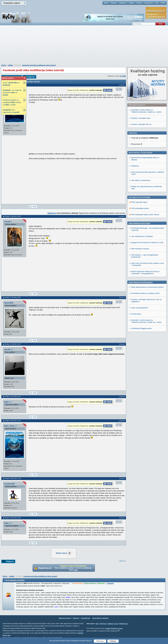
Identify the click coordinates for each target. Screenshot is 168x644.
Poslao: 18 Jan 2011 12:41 (13, 421)
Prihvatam (100, 641)
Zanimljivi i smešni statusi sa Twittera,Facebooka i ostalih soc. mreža (146, 111)
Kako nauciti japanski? (140, 308)
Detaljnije (111, 583)
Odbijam (113, 641)
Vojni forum (103, 624)
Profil (34, 206)
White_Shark (9, 426)
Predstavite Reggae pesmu (142, 328)
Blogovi (132, 3)
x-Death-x (8, 222)
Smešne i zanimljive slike (141, 118)
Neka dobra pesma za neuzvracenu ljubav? (148, 287)
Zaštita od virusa (113, 624)
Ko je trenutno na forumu (15, 580)
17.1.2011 (123, 76)
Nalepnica (135, 166)
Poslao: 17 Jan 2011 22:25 (13, 344)
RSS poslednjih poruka (140, 208)
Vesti (97, 624)
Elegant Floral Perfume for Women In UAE (147, 243)
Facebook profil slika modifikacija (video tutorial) (39, 65)
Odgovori (31, 77)
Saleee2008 (9, 303)
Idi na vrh (123, 561)
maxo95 (7, 349)
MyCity (106, 3)
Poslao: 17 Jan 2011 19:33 (13, 216)
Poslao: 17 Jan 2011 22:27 (13, 397)
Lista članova (148, 3)
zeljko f (7, 402)
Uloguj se (114, 3)
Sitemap (76, 618)
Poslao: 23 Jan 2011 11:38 (13, 479)
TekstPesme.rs (124, 624)
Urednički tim (86, 618)
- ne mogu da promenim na (12, 92)
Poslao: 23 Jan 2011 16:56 (13, 518)
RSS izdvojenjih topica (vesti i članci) (145, 215)
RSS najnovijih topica (139, 202)
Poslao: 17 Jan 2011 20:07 (13, 298)
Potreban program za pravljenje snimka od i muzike (12, 102)
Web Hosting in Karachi (140, 249)
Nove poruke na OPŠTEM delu (141, 282)
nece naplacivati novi (11, 111)
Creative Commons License (114, 628)
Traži (157, 3)
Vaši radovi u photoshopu (141, 180)
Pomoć (163, 3)
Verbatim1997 (9, 484)
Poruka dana (136, 314)
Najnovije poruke (65, 618)
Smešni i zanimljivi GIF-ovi (141, 124)
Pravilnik (139, 3)
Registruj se (123, 3)
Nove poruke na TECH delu (140, 223)
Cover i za (11, 84)
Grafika (10, 65)
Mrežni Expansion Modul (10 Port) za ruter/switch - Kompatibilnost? (145, 272)
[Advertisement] (84, 46)
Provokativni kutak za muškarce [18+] (145, 293)
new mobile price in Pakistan (142, 236)
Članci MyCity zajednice (100, 618)
